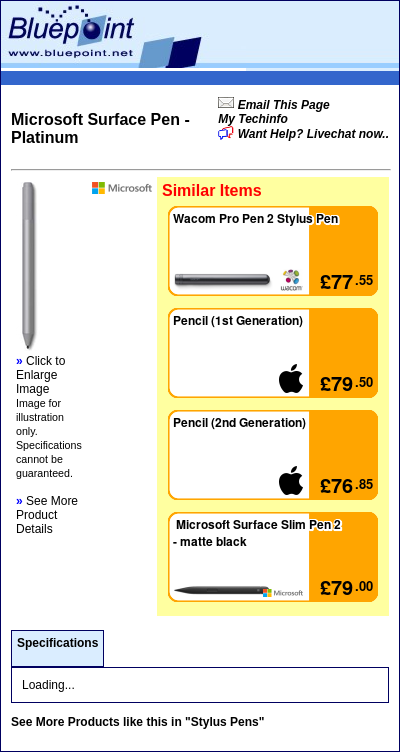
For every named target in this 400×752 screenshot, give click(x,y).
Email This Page (281, 105)
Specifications (57, 643)
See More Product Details (47, 515)
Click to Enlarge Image (40, 375)
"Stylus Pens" (224, 722)
